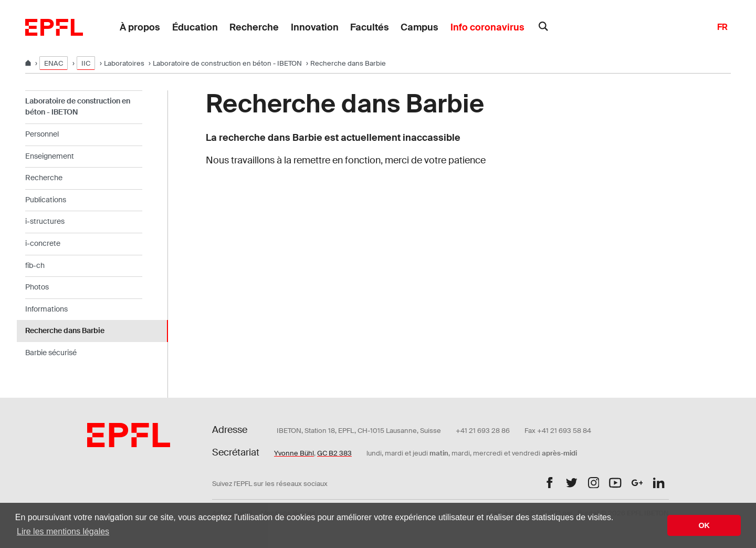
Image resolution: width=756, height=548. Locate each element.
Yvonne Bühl (294, 453)
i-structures (45, 221)
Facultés (370, 27)
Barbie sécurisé (51, 353)
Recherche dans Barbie (65, 330)
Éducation (195, 27)
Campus (419, 27)
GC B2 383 (334, 453)
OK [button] (704, 525)
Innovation (315, 27)
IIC (86, 63)
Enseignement (50, 156)
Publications (46, 200)
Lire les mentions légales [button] (63, 531)
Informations (46, 309)
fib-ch (35, 265)
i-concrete (43, 243)
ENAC (54, 63)
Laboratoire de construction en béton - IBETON (227, 63)
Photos (37, 287)
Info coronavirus (487, 27)
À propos (140, 27)
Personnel (42, 134)
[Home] (29, 63)
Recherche (254, 27)
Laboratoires (124, 63)
